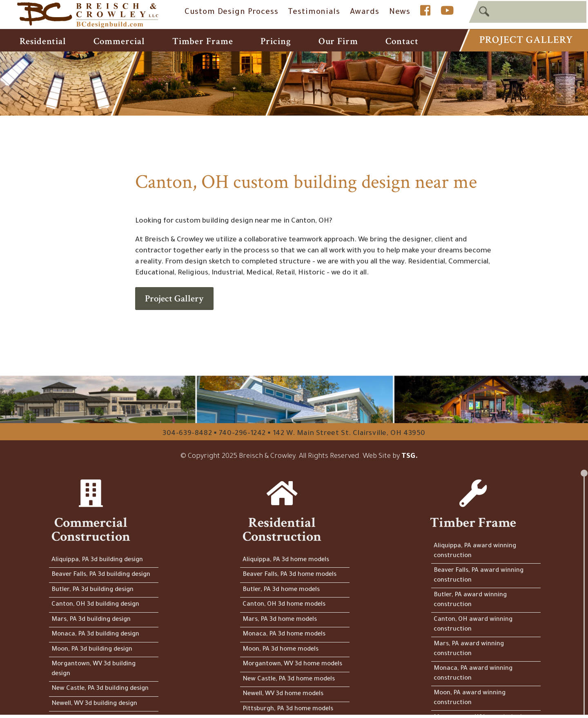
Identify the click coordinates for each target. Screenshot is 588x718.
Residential (43, 41)
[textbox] (528, 12)
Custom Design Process (232, 13)
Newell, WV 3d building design (94, 704)
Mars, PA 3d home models (280, 620)
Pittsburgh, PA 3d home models (288, 709)
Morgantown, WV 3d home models (292, 664)
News (400, 13)
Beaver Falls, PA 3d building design (101, 575)
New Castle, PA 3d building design (100, 689)
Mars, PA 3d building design (91, 620)
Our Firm (338, 41)
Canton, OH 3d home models (284, 605)
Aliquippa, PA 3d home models (286, 560)
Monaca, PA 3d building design (95, 634)
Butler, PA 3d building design (92, 590)
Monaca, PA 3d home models (284, 634)
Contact (402, 41)
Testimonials (314, 13)
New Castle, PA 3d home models (289, 679)
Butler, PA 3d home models (281, 590)
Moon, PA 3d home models (281, 650)
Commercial (119, 41)
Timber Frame (203, 41)
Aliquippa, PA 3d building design (97, 560)
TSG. (410, 457)
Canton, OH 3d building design (95, 605)
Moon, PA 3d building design (92, 650)
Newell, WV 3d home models (283, 694)
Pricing (276, 41)
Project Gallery (526, 40)
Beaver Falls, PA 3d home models (290, 575)
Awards (365, 13)
